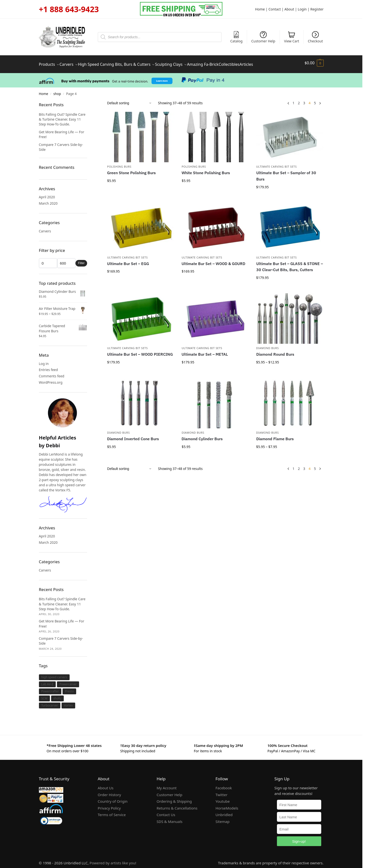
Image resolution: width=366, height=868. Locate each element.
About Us (106, 785)
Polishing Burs (119, 164)
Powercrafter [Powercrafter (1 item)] (50, 688)
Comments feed (52, 373)
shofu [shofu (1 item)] (57, 695)
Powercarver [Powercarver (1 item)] (68, 681)
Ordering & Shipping (174, 798)
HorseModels (227, 805)
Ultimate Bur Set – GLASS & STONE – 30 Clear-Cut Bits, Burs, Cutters (290, 264)
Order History (110, 792)
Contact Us (166, 812)
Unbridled (224, 812)
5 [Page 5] (315, 100)
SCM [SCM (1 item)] (44, 695)
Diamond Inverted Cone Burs (133, 436)
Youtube (223, 798)
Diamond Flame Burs (275, 436)
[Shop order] (130, 100)
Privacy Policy (109, 805)
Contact (275, 9)
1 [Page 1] (293, 100)
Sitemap (223, 819)
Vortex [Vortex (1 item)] (68, 702)
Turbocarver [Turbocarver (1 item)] (50, 702)
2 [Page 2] (299, 100)
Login (302, 9)
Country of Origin (113, 798)
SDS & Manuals (170, 819)
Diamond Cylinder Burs (202, 436)
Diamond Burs (268, 345)
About (289, 9)
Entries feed (48, 367)
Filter (81, 260)
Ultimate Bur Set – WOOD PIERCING (140, 351)
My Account (167, 785)
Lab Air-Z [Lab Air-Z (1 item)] (47, 681)
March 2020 (48, 200)
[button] (314, 63)
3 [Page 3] (304, 100)
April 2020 (47, 194)
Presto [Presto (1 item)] (69, 688)
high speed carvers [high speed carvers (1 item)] (54, 674)
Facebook (224, 785)
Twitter (222, 792)
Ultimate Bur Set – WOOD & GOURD (213, 261)
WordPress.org (51, 379)
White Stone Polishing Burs (206, 170)
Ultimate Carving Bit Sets (277, 164)
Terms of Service (112, 812)
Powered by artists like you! (113, 860)
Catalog (236, 37)
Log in (44, 361)
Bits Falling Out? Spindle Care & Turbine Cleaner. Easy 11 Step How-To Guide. (62, 116)
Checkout (315, 37)
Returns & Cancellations (177, 805)
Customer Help (263, 37)
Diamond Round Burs (275, 351)
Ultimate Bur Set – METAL (205, 351)
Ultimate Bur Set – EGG (128, 261)
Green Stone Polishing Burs (131, 170)
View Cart (292, 37)
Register (317, 9)
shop (57, 91)
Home (260, 9)
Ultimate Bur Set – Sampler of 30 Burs (286, 173)
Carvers (45, 228)
